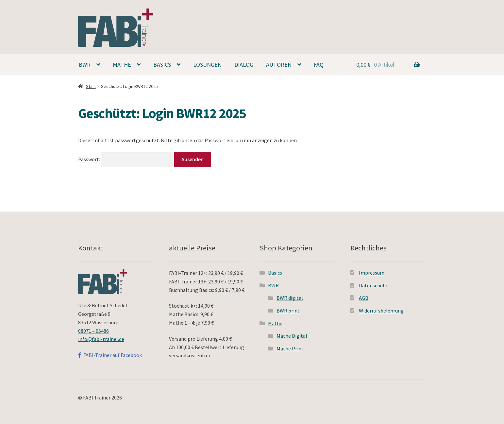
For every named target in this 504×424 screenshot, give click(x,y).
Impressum (372, 273)
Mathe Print (290, 348)
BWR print (288, 311)
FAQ (319, 65)
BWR (85, 65)
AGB (364, 298)
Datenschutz (373, 285)
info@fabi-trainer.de (101, 339)
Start (91, 86)
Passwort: (126, 159)
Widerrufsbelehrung (381, 311)
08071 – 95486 (93, 331)
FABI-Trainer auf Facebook (110, 355)
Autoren (279, 65)
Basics (162, 65)
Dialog (244, 65)
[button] (490, 9)
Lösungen (207, 65)
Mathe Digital (292, 336)
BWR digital (290, 298)
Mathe (122, 65)
